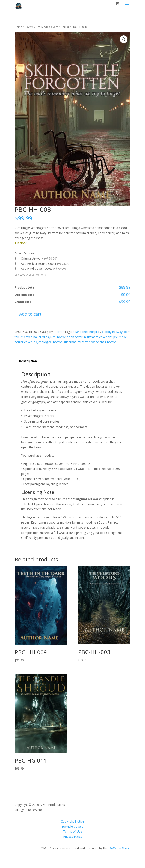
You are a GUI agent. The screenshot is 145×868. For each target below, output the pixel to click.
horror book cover (70, 337)
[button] (124, 39)
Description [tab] (28, 361)
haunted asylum (44, 337)
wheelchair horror (104, 342)
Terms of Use (72, 831)
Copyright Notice (72, 821)
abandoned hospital (87, 332)
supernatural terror (77, 342)
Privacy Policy (73, 837)
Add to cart (30, 314)
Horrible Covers (73, 827)
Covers (29, 27)
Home (18, 27)
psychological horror (48, 342)
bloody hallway (112, 332)
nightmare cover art (98, 337)
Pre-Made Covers (47, 27)
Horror (65, 27)
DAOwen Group (120, 848)
